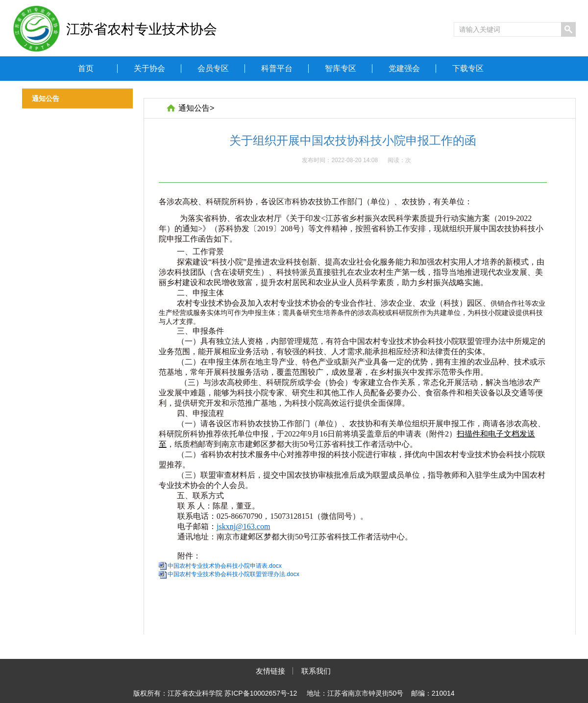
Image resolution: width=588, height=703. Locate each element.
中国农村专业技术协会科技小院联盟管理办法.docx (233, 574)
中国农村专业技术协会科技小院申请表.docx (225, 566)
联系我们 (316, 671)
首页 (86, 68)
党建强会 (404, 68)
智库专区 (341, 68)
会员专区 (213, 68)
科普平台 (277, 68)
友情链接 (270, 671)
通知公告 (194, 108)
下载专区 (468, 68)
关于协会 (149, 68)
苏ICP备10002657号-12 (261, 693)
